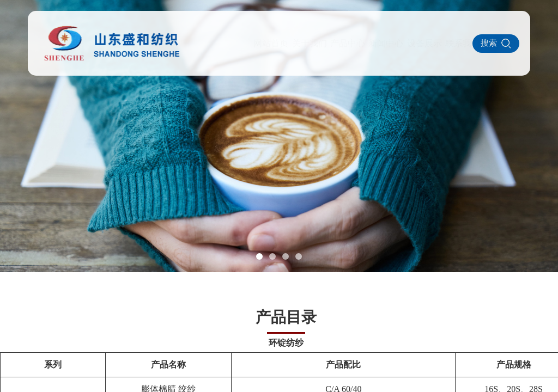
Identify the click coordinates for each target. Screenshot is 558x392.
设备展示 (373, 43)
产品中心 (297, 43)
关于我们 (258, 43)
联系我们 (412, 43)
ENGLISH (450, 43)
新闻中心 (335, 43)
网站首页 (220, 43)
